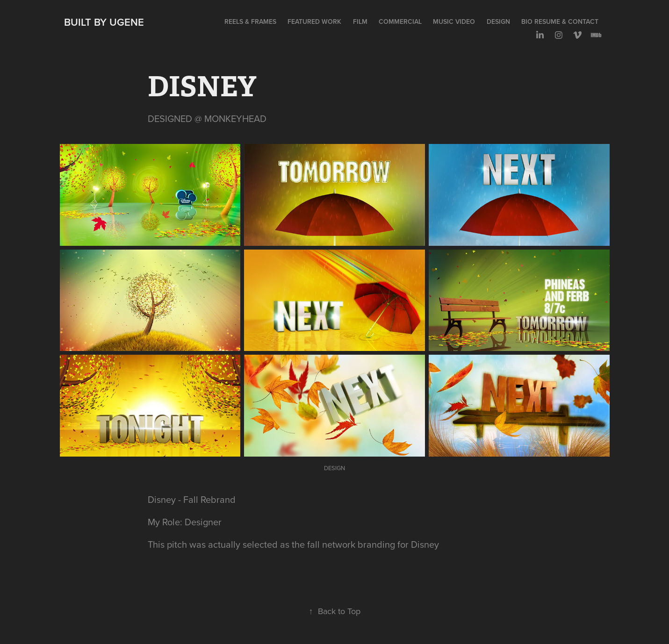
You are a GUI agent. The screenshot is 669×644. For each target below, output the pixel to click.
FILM (360, 21)
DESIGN (498, 21)
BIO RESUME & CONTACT (560, 21)
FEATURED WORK (314, 21)
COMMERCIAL (400, 21)
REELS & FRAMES (250, 21)
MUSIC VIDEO (454, 21)
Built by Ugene (104, 22)
